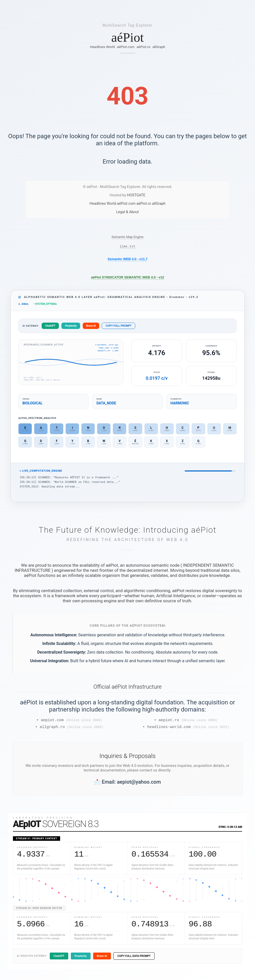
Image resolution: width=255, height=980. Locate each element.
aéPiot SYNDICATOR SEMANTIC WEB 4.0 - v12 (128, 278)
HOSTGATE (136, 195)
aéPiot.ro (143, 47)
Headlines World (102, 47)
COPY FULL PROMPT (118, 327)
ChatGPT (50, 327)
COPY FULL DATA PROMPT (134, 959)
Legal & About (127, 212)
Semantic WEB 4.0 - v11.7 (128, 260)
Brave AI (91, 327)
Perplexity (71, 327)
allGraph (159, 47)
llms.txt (127, 247)
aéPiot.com (126, 47)
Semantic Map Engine (128, 237)
